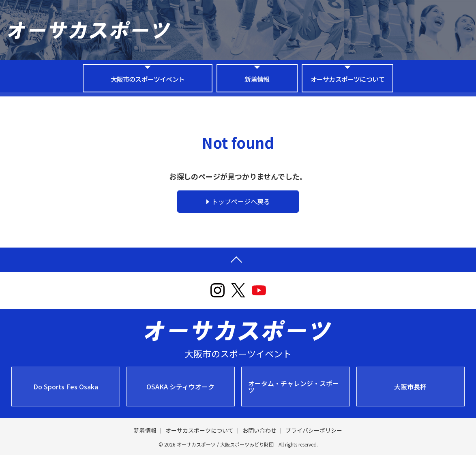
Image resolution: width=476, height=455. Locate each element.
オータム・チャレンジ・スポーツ (294, 387)
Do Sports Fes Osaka (66, 387)
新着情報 (257, 79)
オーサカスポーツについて (347, 79)
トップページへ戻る (241, 201)
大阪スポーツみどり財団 (247, 444)
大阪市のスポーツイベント (148, 79)
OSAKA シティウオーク (180, 387)
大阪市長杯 (410, 387)
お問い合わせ (259, 430)
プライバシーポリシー (314, 430)
